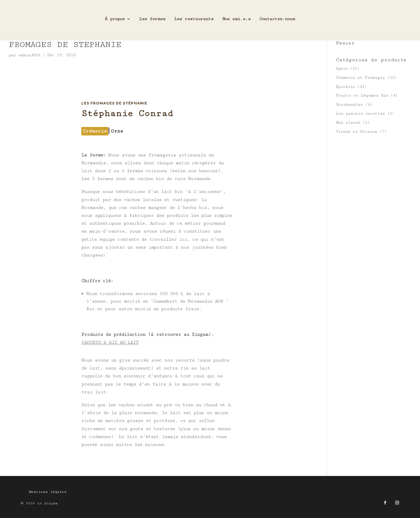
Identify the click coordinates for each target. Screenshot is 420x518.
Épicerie (345, 87)
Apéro (342, 69)
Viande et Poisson (357, 132)
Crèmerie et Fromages (360, 78)
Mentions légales (48, 492)
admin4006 (29, 55)
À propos (115, 21)
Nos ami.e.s (236, 21)
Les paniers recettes (360, 114)
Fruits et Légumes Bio (362, 95)
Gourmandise (350, 104)
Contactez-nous (277, 21)
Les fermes (152, 21)
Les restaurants (194, 21)
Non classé (348, 123)
